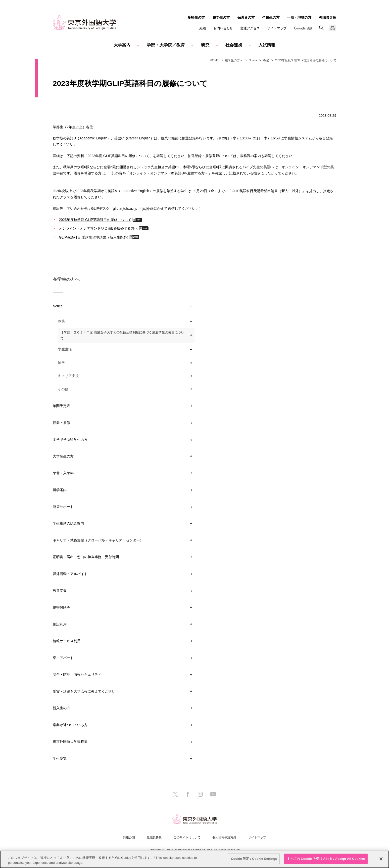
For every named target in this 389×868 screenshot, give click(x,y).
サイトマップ (277, 28)
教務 (266, 60)
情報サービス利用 (67, 641)
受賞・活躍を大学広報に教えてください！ (86, 691)
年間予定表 (61, 406)
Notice (253, 60)
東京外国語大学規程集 (70, 742)
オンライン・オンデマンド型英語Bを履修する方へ (98, 228)
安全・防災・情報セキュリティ (77, 674)
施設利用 (60, 624)
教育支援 (60, 590)
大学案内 (122, 45)
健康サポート (63, 507)
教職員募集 (154, 837)
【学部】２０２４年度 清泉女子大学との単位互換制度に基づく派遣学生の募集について (122, 335)
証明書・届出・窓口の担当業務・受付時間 (86, 557)
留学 (61, 363)
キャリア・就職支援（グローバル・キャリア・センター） (98, 540)
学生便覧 (60, 758)
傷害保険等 (61, 607)
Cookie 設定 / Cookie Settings (254, 859)
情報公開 (129, 837)
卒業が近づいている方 (70, 725)
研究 (205, 45)
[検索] (306, 29)
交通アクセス (250, 28)
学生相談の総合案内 (68, 523)
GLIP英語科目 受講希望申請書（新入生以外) (94, 237)
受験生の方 (196, 17)
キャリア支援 (68, 376)
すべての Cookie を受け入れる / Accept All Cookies (326, 859)
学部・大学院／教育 (166, 45)
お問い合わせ (223, 28)
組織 (203, 28)
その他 (63, 389)
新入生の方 (61, 708)
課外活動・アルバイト (70, 574)
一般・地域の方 (299, 17)
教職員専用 (328, 17)
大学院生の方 (63, 456)
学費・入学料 (63, 473)
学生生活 (65, 349)
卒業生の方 (271, 17)
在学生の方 (221, 17)
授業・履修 (61, 423)
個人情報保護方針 (224, 837)
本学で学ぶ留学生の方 (70, 440)
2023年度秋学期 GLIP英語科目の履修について (95, 220)
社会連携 (234, 45)
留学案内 (60, 490)
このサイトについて (187, 837)
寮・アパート (63, 658)
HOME (214, 60)
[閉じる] (381, 859)
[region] (194, 859)
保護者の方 (246, 17)
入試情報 (267, 45)
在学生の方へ (234, 60)
